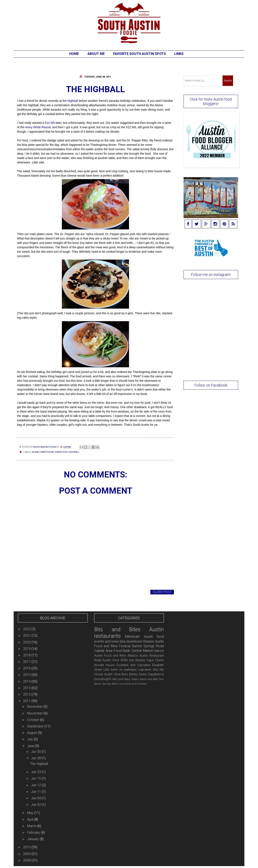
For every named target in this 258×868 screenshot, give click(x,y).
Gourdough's (103, 679)
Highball (74, 452)
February (34, 832)
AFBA (124, 660)
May (31, 813)
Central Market (142, 651)
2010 (27, 847)
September (36, 726)
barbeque (130, 670)
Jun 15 (36, 778)
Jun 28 (36, 758)
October (34, 720)
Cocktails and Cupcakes (133, 665)
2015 (27, 675)
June (31, 746)
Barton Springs (103, 684)
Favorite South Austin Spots (139, 54)
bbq (123, 641)
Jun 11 (36, 792)
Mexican (132, 636)
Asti (132, 660)
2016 (27, 668)
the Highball (71, 101)
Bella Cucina (119, 684)
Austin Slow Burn (116, 674)
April (31, 819)
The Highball (39, 764)
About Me (96, 54)
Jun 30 (36, 752)
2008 (27, 860)
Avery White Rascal (38, 127)
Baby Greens (132, 679)
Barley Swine (138, 674)
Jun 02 (36, 805)
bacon (159, 651)
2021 (27, 636)
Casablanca (156, 674)
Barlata (140, 660)
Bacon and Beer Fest (152, 679)
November (35, 713)
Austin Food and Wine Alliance (116, 656)
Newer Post (28, 592)
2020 (27, 642)
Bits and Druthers (137, 684)
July (30, 739)
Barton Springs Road (148, 646)
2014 (27, 681)
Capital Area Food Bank (112, 651)
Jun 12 (36, 785)
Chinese (148, 641)
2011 (27, 701)
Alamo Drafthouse (43, 452)
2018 (27, 655)
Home (74, 54)
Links (179, 54)
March (32, 826)
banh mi (117, 670)
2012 (27, 694)
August (33, 733)
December (35, 707)
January (33, 839)
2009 (27, 854)
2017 (27, 662)
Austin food (111, 660)
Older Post (162, 592)
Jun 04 (36, 798)
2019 (27, 649)
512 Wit (50, 123)
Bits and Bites (117, 629)
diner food (61, 452)
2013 (27, 688)
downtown (134, 641)
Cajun (150, 660)
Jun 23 (36, 772)
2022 (27, 629)
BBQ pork (118, 679)
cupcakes (145, 670)
